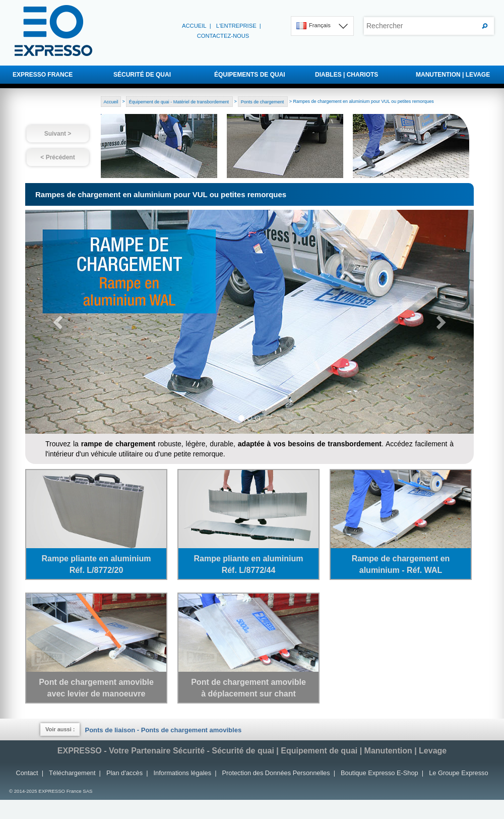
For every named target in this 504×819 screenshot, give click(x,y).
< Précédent (57, 157)
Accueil (194, 26)
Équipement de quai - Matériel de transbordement (180, 101)
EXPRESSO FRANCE (43, 75)
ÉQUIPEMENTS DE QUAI (250, 75)
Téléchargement (72, 773)
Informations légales (183, 773)
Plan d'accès (124, 773)
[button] (59, 322)
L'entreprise (236, 26)
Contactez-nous (223, 36)
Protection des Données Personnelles (276, 773)
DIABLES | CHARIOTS (346, 75)
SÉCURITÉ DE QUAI (142, 75)
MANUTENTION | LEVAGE (453, 75)
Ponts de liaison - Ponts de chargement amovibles (163, 730)
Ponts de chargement (263, 101)
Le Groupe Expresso (458, 773)
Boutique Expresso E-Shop (380, 773)
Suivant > (58, 134)
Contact (27, 773)
